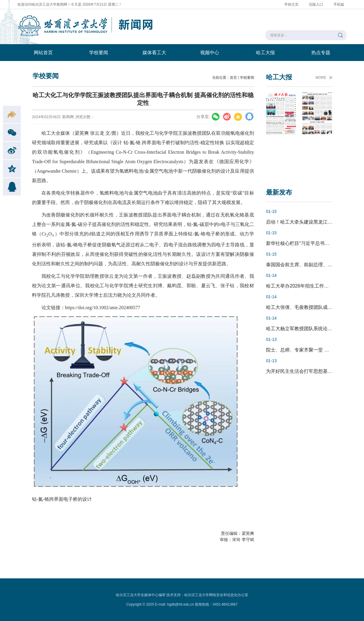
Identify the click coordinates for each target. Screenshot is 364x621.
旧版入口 (316, 4)
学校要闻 (99, 53)
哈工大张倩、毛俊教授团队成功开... (303, 307)
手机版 (339, 4)
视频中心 (210, 53)
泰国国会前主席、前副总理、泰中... (303, 265)
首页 (233, 78)
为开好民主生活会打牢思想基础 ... (302, 371)
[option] (281, 133)
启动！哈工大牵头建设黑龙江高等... (303, 222)
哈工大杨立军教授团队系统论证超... (303, 329)
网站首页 (43, 53)
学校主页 (291, 4)
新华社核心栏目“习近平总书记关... (302, 243)
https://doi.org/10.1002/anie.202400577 (103, 308)
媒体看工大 (154, 53)
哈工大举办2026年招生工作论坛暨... (304, 286)
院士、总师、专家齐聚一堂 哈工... (302, 350)
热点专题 (321, 53)
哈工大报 (265, 53)
